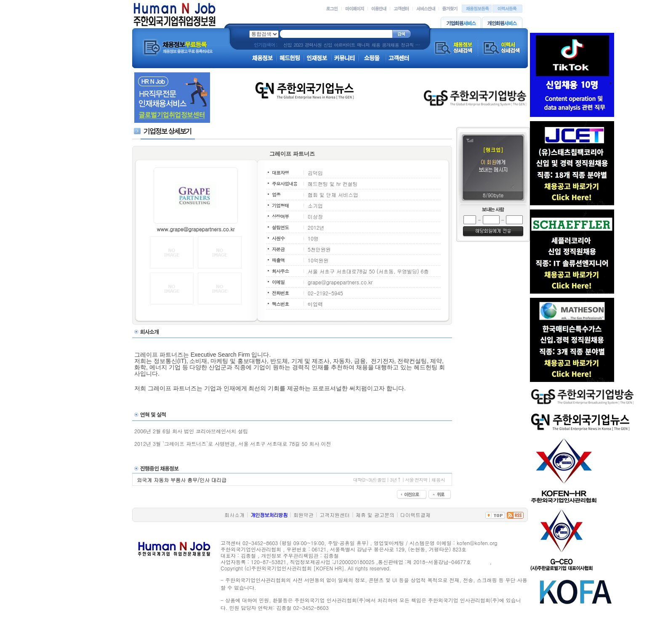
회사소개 (234, 515)
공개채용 (390, 45)
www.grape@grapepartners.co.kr (196, 229)
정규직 (407, 45)
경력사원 (313, 45)
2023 (298, 45)
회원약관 (303, 515)
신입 (287, 45)
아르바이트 (344, 45)
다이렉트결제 (415, 515)
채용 (376, 45)
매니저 (363, 45)
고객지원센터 (335, 515)
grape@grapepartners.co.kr (340, 282)
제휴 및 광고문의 (375, 515)
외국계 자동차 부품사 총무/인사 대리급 (182, 480)
